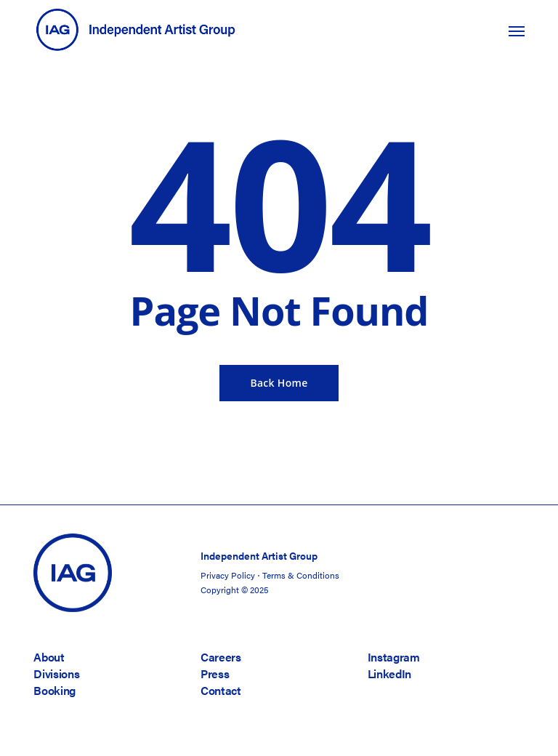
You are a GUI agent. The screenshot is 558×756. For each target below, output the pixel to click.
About (49, 657)
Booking (54, 690)
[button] (517, 31)
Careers (221, 657)
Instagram (394, 657)
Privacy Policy (228, 575)
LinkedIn (389, 673)
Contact (221, 690)
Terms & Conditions (301, 575)
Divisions (56, 673)
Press (215, 673)
